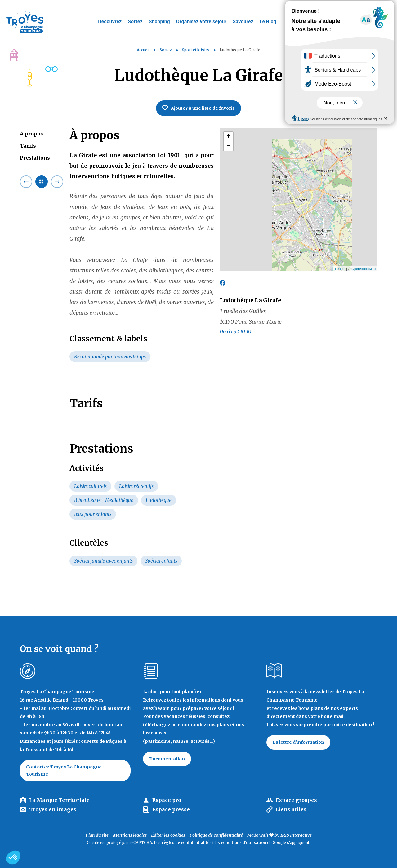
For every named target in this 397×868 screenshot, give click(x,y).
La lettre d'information (298, 742)
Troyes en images (53, 809)
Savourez (243, 22)
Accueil (143, 50)
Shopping (159, 22)
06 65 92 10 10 (236, 331)
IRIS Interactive (296, 835)
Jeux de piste (346, 8)
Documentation (167, 759)
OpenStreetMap (364, 269)
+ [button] (228, 137)
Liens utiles (291, 809)
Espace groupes (296, 800)
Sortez (135, 22)
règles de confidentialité (185, 842)
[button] (13, 857)
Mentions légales (130, 835)
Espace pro (167, 800)
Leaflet (340, 269)
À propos (31, 134)
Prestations (35, 158)
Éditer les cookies (168, 835)
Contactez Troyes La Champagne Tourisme (64, 770)
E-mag (383, 8)
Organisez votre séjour (201, 22)
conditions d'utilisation (243, 842)
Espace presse (171, 809)
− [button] (228, 146)
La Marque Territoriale (59, 800)
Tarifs (28, 146)
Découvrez (110, 22)
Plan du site (97, 835)
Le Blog (268, 22)
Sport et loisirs (196, 50)
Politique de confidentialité (216, 835)
